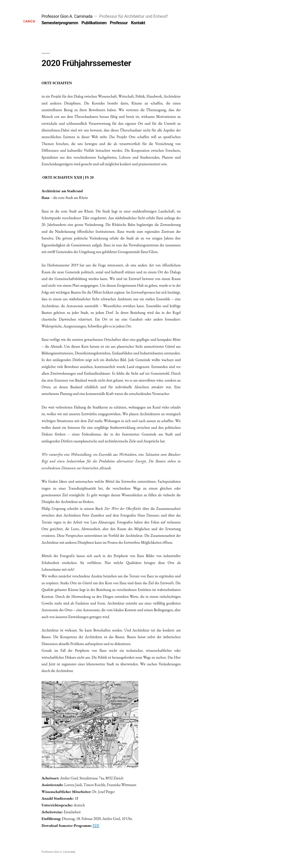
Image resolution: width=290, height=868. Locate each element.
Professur (119, 23)
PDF (96, 825)
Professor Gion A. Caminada (67, 16)
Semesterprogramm (60, 23)
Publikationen (94, 23)
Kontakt (138, 23)
